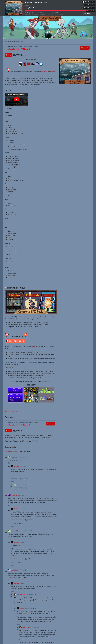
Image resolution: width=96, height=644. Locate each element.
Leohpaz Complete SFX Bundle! (18, 49)
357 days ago (35, 627)
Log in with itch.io (11, 451)
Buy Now (9, 55)
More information (12, 411)
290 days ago (28, 485)
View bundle (85, 48)
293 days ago (23, 457)
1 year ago (21, 495)
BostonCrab (15, 570)
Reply (10, 463)
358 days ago (29, 595)
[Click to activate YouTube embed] (17, 99)
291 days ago (23, 466)
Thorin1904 (15, 531)
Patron (33, 346)
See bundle (87, 13)
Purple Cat (14, 495)
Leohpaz (16, 466)
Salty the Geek (21, 595)
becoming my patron (48, 71)
